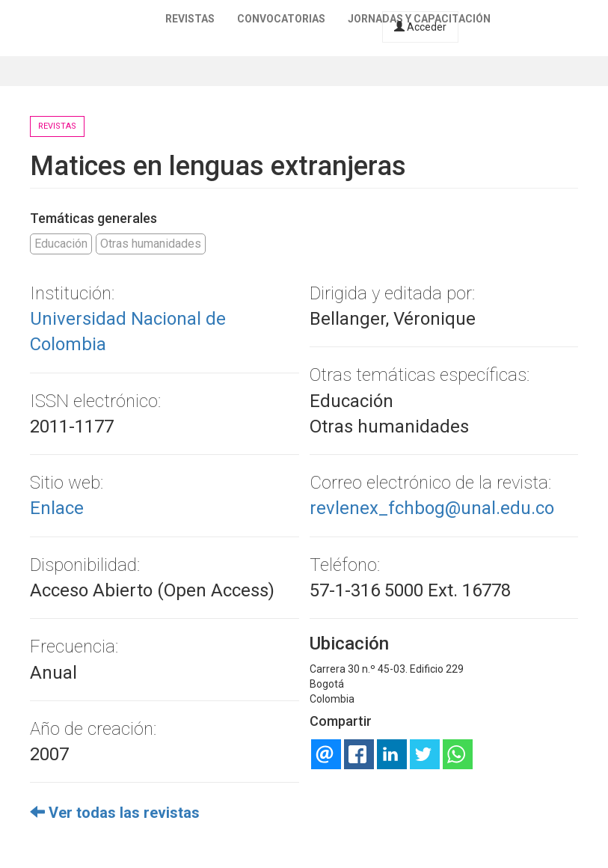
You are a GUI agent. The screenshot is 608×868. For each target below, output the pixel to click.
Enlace (57, 508)
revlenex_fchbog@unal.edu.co (432, 508)
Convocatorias (281, 19)
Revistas (190, 19)
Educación (61, 244)
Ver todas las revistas (115, 813)
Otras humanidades (151, 244)
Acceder (420, 27)
